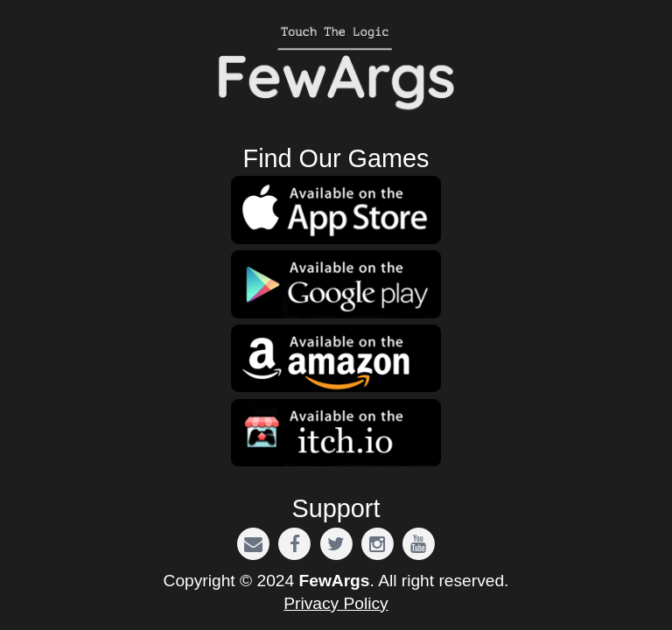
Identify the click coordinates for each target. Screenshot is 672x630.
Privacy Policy (336, 603)
